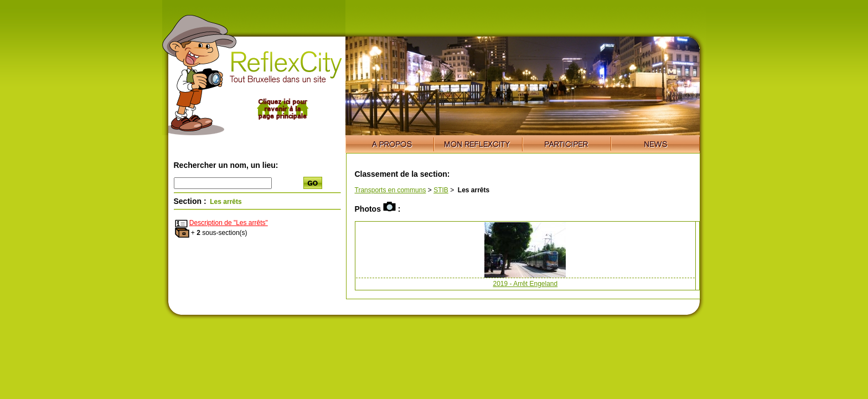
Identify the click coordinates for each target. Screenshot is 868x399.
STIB (441, 190)
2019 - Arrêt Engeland (525, 284)
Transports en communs (391, 190)
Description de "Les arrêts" (229, 223)
